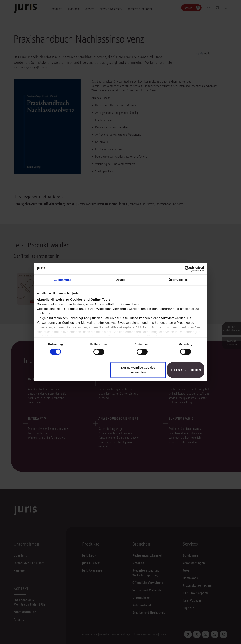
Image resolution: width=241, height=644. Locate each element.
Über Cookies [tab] (178, 280)
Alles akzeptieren (186, 370)
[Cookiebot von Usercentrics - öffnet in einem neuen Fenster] (187, 269)
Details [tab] (120, 280)
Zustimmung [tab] (63, 280)
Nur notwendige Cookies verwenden (138, 370)
